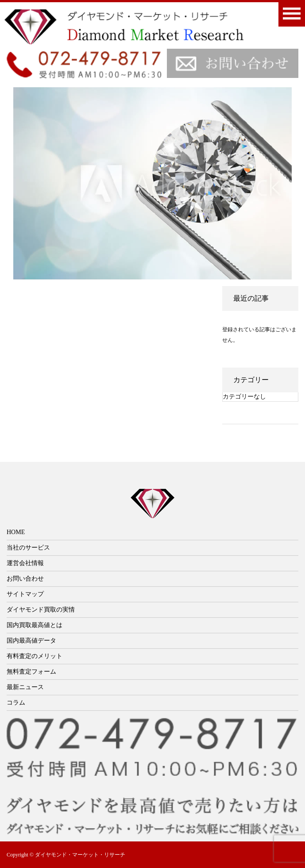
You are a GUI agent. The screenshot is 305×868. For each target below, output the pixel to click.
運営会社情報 (25, 563)
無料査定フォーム (31, 672)
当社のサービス (28, 548)
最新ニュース (25, 687)
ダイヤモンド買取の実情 (41, 610)
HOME (16, 532)
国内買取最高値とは (35, 625)
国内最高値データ (31, 641)
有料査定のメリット (35, 656)
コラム (16, 703)
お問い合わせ (25, 579)
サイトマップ (25, 594)
